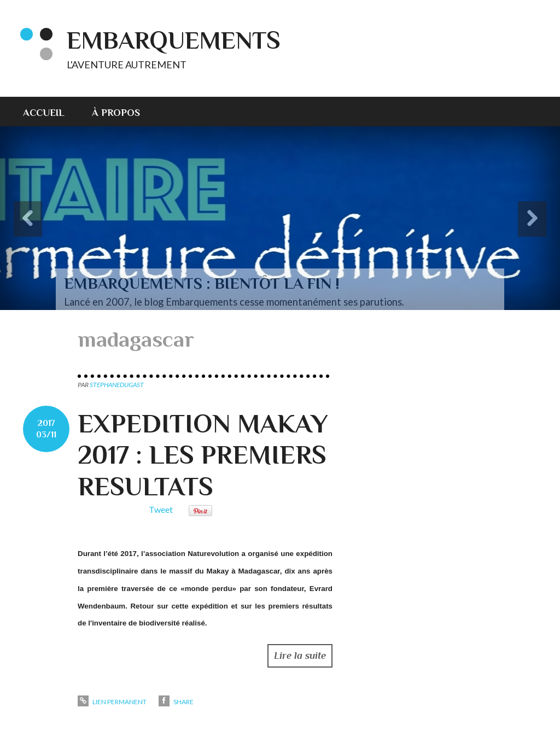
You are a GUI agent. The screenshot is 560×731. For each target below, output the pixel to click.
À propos (116, 113)
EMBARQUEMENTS (174, 40)
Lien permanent (112, 702)
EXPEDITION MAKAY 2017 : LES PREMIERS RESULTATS (203, 455)
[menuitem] (51, 112)
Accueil (44, 113)
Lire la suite (300, 656)
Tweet (161, 509)
